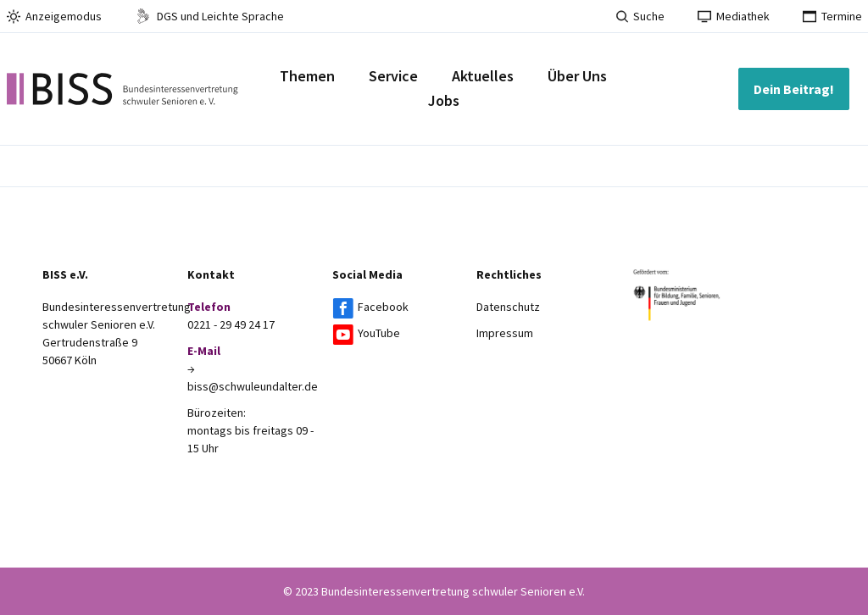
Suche (640, 16)
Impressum (505, 333)
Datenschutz (508, 307)
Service (393, 76)
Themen (307, 76)
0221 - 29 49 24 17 (231, 324)
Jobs (444, 100)
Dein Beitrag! (794, 89)
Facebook (383, 307)
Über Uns (577, 76)
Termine (832, 16)
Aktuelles (483, 76)
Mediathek (734, 16)
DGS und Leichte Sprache (209, 16)
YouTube (379, 333)
